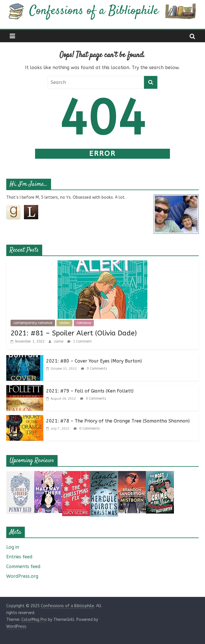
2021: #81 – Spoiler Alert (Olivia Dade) (74, 333)
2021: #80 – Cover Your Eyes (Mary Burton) (94, 361)
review (64, 323)
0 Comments (94, 369)
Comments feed (23, 566)
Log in (13, 547)
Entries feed (19, 557)
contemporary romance (33, 323)
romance (84, 323)
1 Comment (80, 341)
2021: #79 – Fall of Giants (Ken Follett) (90, 391)
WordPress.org (22, 576)
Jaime (59, 341)
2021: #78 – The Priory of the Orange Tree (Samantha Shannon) (118, 421)
